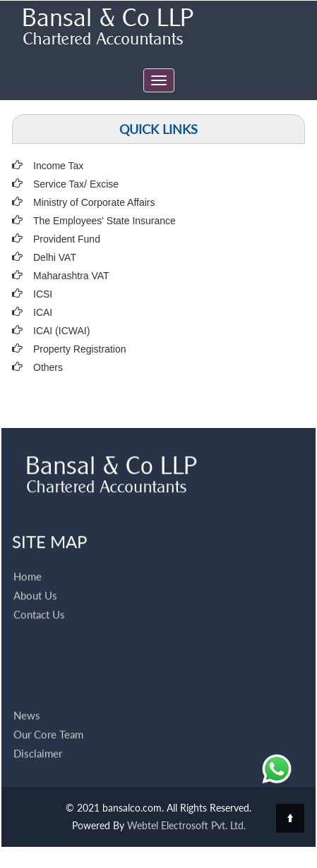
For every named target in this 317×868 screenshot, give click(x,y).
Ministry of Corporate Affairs (94, 202)
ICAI (43, 312)
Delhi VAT (55, 257)
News (27, 699)
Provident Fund (67, 239)
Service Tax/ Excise (76, 184)
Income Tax (58, 166)
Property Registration (80, 349)
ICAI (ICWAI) (61, 331)
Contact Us (39, 599)
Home (28, 561)
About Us (35, 580)
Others (48, 367)
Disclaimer (38, 738)
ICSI (43, 294)
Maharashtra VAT (71, 276)
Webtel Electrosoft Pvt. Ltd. (186, 825)
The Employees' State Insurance (104, 221)
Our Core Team (48, 719)
